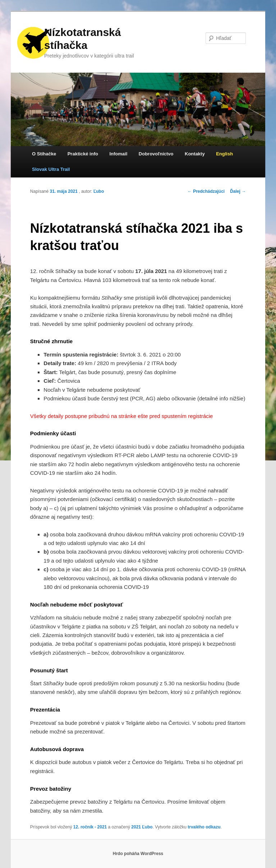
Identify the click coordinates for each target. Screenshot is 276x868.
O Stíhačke (44, 154)
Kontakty (195, 154)
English (224, 154)
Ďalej (238, 191)
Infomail (118, 154)
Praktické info (83, 154)
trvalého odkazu (204, 827)
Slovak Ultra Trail (51, 169)
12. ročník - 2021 (90, 827)
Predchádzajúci (206, 191)
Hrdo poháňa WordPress (138, 854)
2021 (136, 827)
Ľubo (99, 191)
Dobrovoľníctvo (156, 154)
